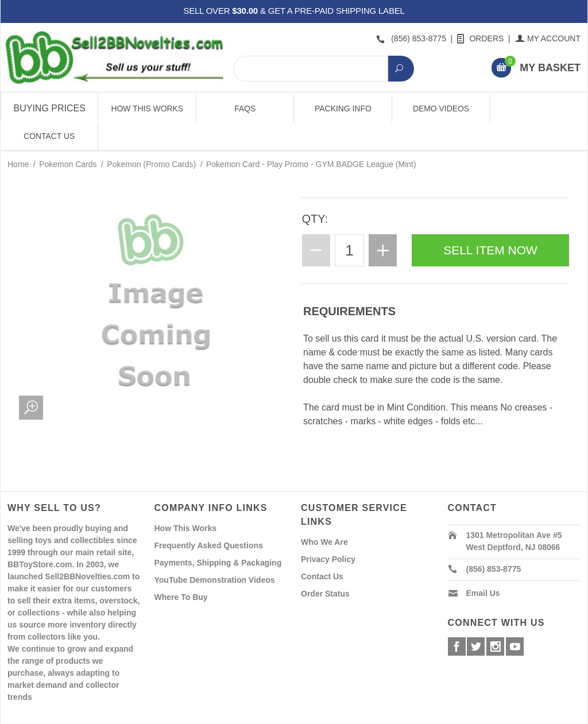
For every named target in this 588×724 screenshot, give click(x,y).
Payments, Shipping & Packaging (218, 535)
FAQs (245, 109)
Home (18, 137)
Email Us (483, 566)
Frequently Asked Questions (209, 518)
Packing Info (343, 109)
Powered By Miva (187, 714)
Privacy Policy (328, 532)
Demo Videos (440, 109)
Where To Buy (181, 570)
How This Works (147, 109)
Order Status (325, 566)
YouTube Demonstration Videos (215, 552)
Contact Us (538, 109)
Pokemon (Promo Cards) (151, 137)
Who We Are (324, 514)
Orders (481, 38)
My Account (549, 38)
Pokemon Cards (68, 137)
